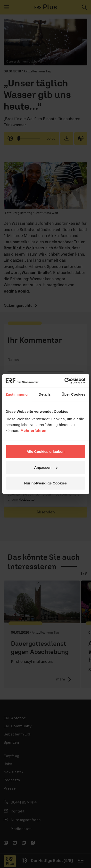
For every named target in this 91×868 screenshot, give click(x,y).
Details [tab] (45, 394)
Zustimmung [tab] (17, 394)
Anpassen (46, 467)
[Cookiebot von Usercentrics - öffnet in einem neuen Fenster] (65, 381)
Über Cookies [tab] (74, 394)
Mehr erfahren (34, 430)
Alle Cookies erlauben (45, 451)
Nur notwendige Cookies (46, 483)
